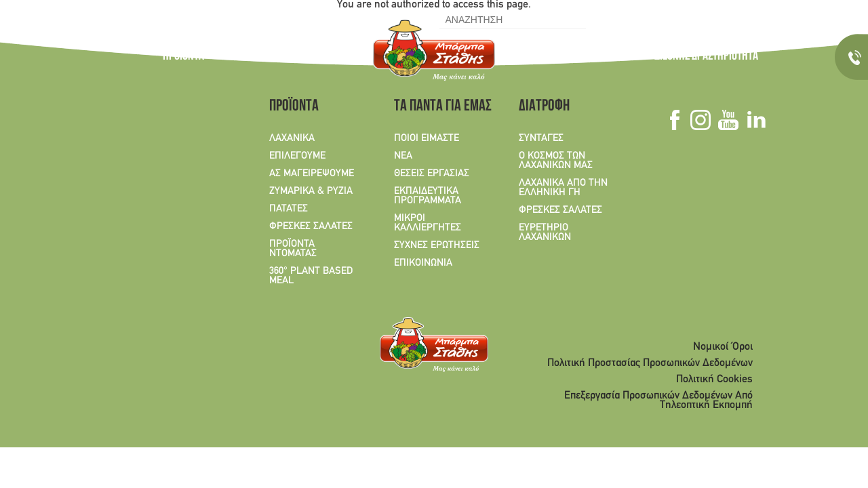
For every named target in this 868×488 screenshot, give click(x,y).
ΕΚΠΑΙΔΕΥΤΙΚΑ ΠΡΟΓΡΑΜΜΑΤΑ (428, 196)
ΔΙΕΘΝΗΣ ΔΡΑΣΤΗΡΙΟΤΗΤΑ (706, 57)
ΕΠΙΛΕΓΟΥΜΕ (297, 156)
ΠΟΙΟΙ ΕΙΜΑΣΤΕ (427, 138)
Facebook (673, 19)
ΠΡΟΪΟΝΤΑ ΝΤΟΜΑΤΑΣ (293, 249)
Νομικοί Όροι (723, 347)
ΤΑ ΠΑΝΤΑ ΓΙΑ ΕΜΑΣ (594, 57)
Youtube (706, 19)
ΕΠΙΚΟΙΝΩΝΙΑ (423, 263)
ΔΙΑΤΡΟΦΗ (544, 107)
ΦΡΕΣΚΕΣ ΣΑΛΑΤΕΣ (311, 226)
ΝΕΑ (403, 156)
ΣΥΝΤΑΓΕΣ (525, 57)
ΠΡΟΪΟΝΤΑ (183, 57)
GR (171, 20)
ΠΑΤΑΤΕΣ (289, 209)
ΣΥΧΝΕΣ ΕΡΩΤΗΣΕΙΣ (437, 245)
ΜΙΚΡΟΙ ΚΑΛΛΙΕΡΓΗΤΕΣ (428, 223)
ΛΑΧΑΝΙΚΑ (292, 138)
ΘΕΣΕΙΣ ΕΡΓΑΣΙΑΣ (432, 174)
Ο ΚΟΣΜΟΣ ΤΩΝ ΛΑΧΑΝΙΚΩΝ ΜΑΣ (289, 57)
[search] (511, 20)
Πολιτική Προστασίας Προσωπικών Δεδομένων (650, 363)
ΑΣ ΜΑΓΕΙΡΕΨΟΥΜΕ (312, 174)
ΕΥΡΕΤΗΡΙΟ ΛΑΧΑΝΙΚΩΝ (545, 232)
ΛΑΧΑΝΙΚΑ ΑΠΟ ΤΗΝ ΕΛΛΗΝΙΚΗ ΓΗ (563, 188)
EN (197, 20)
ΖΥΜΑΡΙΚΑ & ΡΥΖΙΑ (311, 191)
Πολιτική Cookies (714, 380)
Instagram (689, 19)
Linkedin (723, 19)
